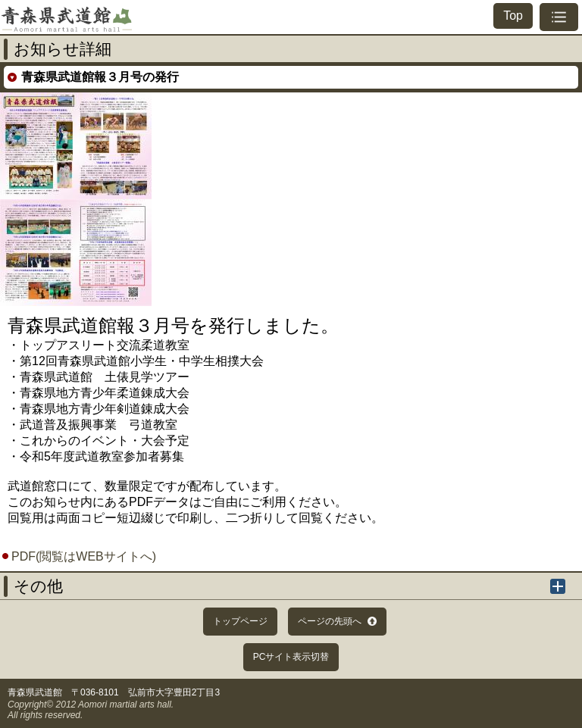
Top (513, 16)
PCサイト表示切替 (291, 657)
